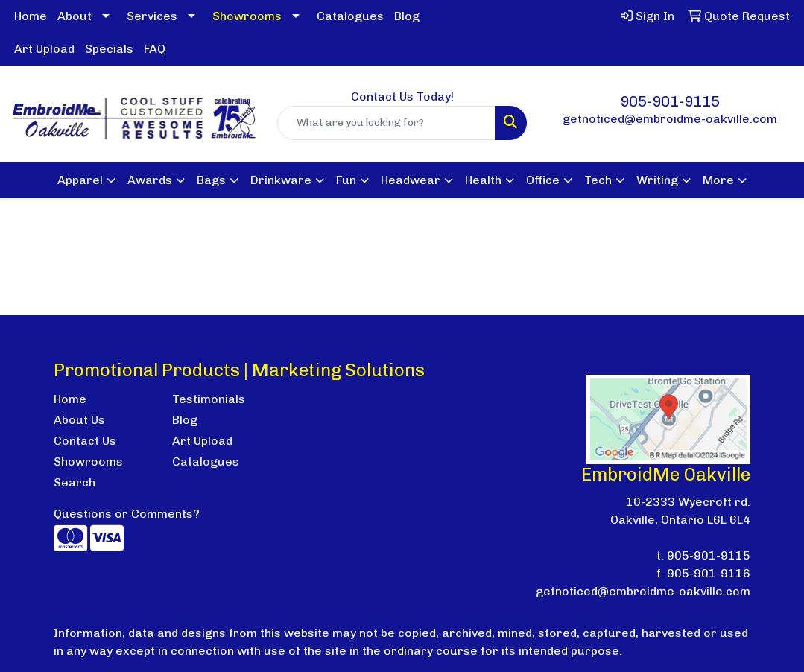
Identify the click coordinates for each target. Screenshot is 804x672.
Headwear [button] (411, 180)
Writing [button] (657, 180)
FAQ (155, 49)
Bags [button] (211, 180)
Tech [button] (598, 180)
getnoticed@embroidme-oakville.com (670, 119)
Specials (109, 49)
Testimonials (209, 399)
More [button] (718, 180)
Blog (407, 16)
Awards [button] (150, 180)
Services (152, 16)
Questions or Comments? (127, 514)
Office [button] (543, 180)
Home (31, 16)
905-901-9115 (670, 101)
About (75, 16)
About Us (79, 420)
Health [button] (483, 180)
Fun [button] (346, 180)
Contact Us (85, 441)
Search (75, 482)
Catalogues (350, 16)
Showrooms (88, 462)
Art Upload (44, 49)
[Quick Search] (387, 123)
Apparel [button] (80, 180)
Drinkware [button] (281, 180)
